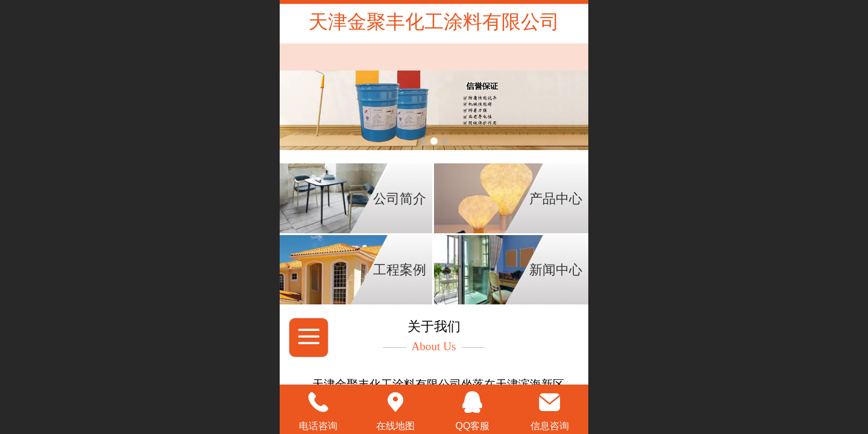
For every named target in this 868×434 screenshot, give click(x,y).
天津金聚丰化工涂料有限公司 (434, 22)
